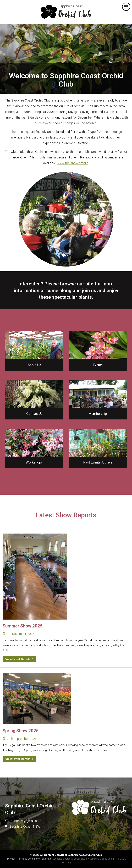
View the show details (73, 163)
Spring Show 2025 (21, 731)
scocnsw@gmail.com (26, 821)
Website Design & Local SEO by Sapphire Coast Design (84, 859)
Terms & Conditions (28, 859)
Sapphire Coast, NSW (25, 826)
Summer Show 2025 (23, 626)
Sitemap (46, 859)
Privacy (11, 859)
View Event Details (19, 659)
